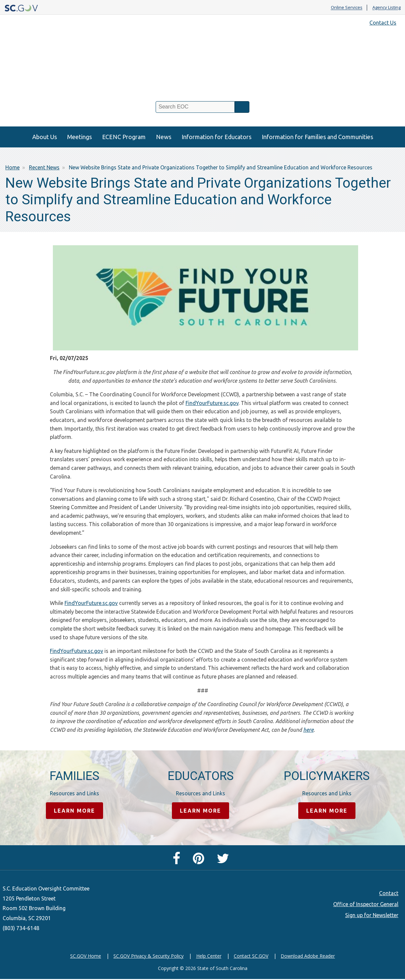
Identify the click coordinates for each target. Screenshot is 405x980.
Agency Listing (387, 8)
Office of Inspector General (366, 904)
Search (242, 107)
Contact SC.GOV (251, 956)
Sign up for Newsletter (372, 915)
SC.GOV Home (86, 956)
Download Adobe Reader (308, 956)
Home (12, 167)
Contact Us (383, 23)
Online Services (347, 8)
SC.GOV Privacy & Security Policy (148, 956)
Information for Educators (216, 137)
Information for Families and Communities (317, 137)
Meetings (79, 137)
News (164, 137)
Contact (389, 893)
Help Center (209, 956)
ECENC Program (124, 137)
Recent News (44, 167)
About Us (45, 137)
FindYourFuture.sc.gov (212, 403)
